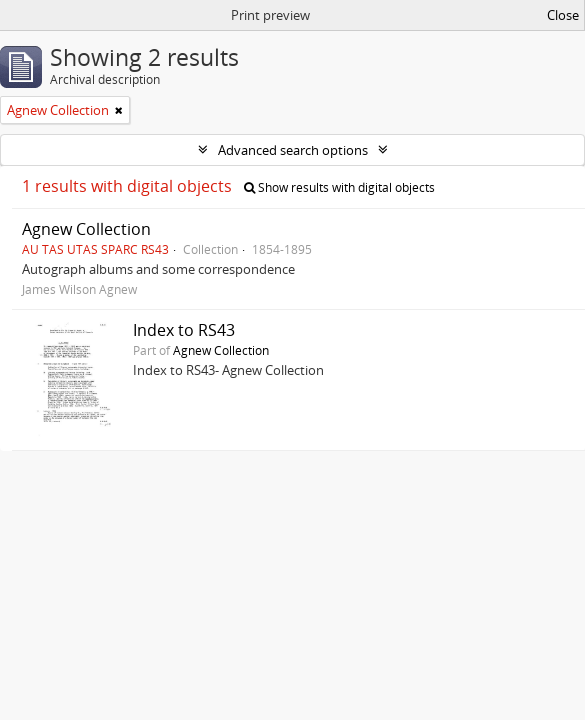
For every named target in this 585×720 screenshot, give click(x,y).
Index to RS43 (184, 330)
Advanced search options (293, 150)
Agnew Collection (86, 229)
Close (563, 15)
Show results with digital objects (339, 187)
